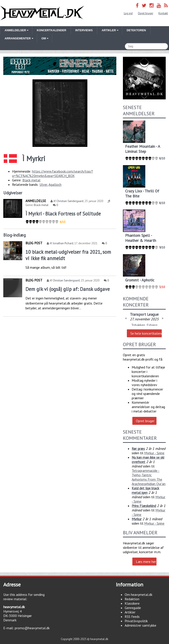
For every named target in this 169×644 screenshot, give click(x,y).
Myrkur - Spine (154, 453)
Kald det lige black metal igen (145, 490)
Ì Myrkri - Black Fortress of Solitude (63, 214)
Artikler (130, 612)
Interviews (84, 30)
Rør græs (138, 449)
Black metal (31, 180)
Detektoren (136, 30)
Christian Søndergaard (70, 201)
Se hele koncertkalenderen (146, 333)
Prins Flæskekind (144, 506)
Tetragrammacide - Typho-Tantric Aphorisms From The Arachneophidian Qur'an (149, 477)
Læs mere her (146, 562)
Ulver (43, 184)
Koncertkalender (51, 30)
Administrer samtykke (140, 625)
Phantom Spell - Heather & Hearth (141, 238)
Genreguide (133, 608)
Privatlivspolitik (136, 621)
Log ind (128, 13)
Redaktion (132, 599)
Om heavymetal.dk (138, 595)
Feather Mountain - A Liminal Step (143, 149)
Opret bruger (146, 13)
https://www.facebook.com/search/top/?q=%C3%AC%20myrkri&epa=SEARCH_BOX (53, 173)
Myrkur (137, 519)
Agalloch (55, 184)
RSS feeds (132, 617)
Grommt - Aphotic (140, 280)
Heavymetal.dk (42, 13)
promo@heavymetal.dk (32, 628)
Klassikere (132, 603)
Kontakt (163, 13)
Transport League (144, 314)
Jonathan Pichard (63, 243)
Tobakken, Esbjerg (144, 325)
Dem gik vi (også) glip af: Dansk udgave (68, 289)
